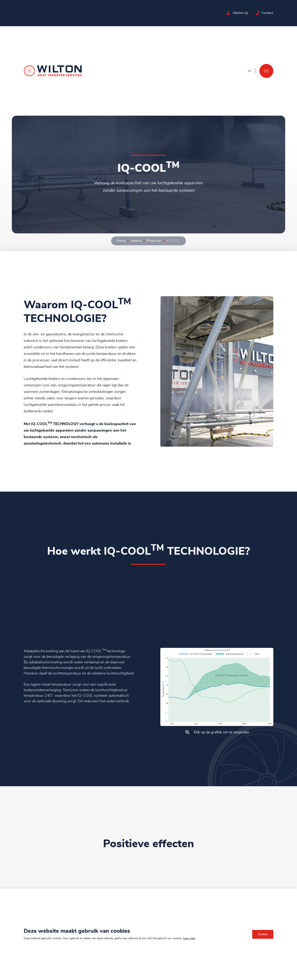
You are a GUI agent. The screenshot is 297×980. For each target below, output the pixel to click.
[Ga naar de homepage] (53, 71)
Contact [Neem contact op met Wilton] (268, 13)
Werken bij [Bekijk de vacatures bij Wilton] (240, 13)
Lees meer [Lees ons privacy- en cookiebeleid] (189, 938)
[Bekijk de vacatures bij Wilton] (228, 13)
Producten (154, 241)
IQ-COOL (173, 241)
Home (121, 241)
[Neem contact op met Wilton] (258, 13)
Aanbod (136, 241)
